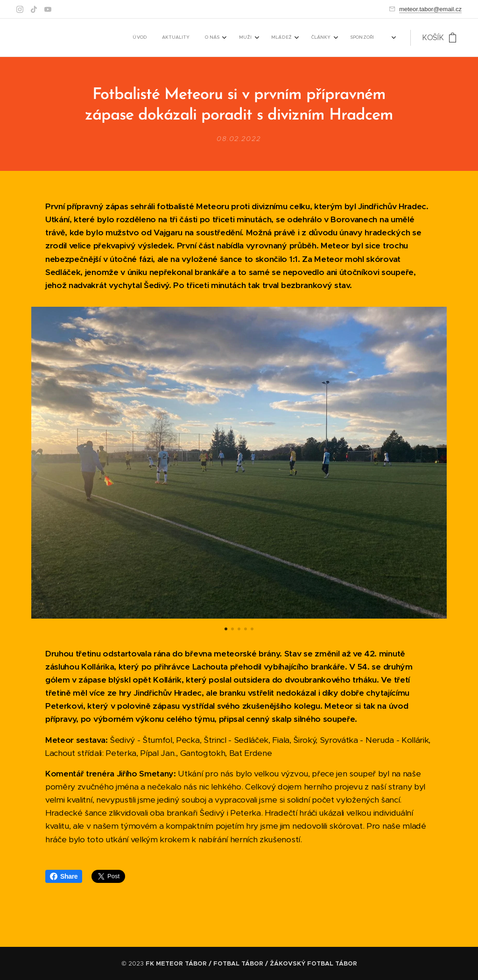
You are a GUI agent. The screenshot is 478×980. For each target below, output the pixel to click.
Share (64, 876)
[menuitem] (198, 38)
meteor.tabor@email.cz (430, 9)
